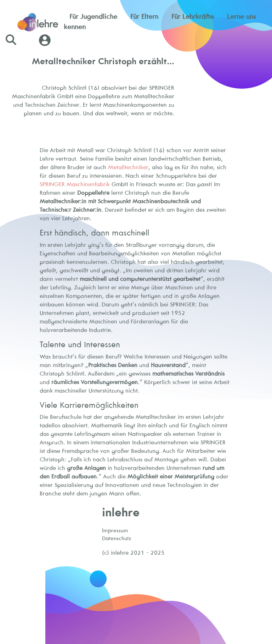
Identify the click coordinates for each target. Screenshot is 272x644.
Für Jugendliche (93, 16)
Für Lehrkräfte (193, 16)
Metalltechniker (128, 167)
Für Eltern (144, 16)
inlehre (121, 512)
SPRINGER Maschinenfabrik (75, 184)
